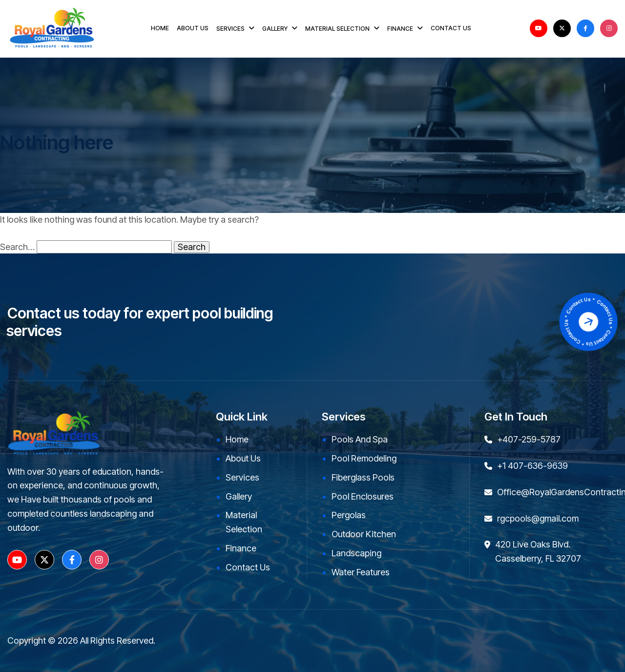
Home (237, 439)
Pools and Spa (360, 439)
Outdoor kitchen (364, 534)
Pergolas (349, 515)
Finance (241, 548)
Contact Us (248, 567)
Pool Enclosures (363, 496)
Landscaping (356, 553)
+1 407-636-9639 (532, 466)
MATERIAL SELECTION (337, 29)
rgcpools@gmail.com (538, 518)
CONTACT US (451, 28)
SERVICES (230, 29)
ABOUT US (193, 28)
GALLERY (275, 29)
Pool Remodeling (364, 458)
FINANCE (400, 29)
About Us (243, 458)
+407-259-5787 (529, 439)
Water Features (361, 572)
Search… (17, 247)
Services (242, 477)
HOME (160, 28)
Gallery (239, 496)
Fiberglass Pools (363, 477)
